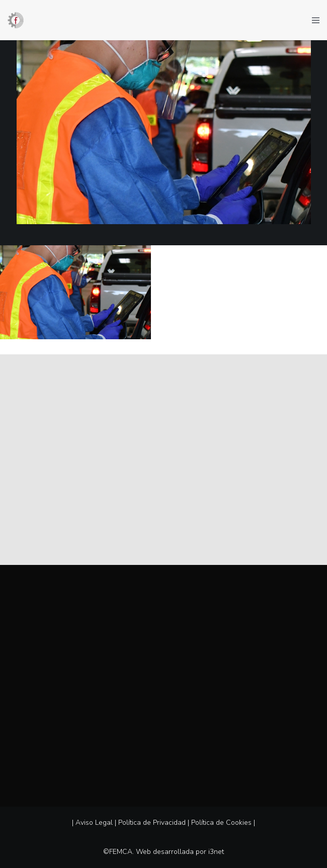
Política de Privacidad (152, 823)
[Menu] (313, 20)
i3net (216, 852)
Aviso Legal (94, 823)
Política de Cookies (221, 823)
